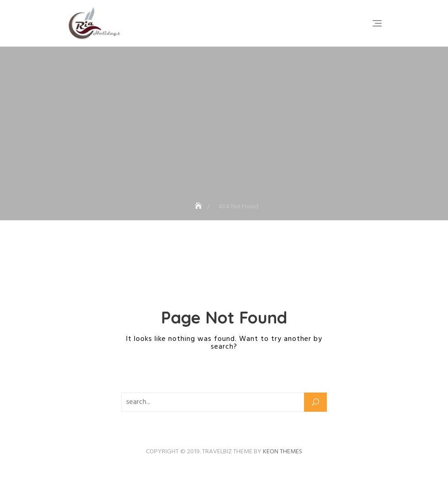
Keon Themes (283, 452)
